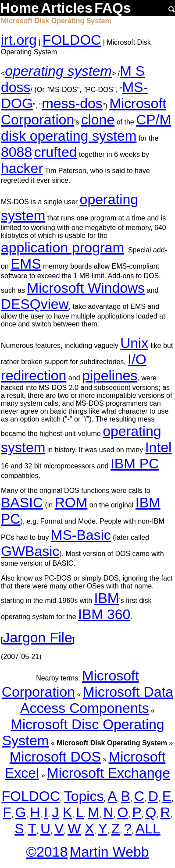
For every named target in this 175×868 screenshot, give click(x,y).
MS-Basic (81, 535)
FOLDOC (72, 40)
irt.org (19, 40)
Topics (84, 796)
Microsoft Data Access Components (97, 700)
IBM (107, 598)
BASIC (22, 503)
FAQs (113, 8)
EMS (26, 264)
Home (20, 8)
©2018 (47, 852)
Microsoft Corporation (70, 684)
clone (98, 120)
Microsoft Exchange (109, 773)
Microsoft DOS (55, 757)
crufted (56, 152)
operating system (58, 71)
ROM (71, 503)
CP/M (154, 120)
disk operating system (69, 136)
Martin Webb (109, 852)
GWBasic (30, 551)
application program (62, 248)
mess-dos (72, 103)
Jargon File (37, 638)
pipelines (110, 376)
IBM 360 (104, 614)
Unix (134, 343)
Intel (158, 447)
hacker (22, 168)
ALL (148, 829)
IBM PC (135, 464)
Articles (66, 8)
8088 (16, 152)
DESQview (35, 304)
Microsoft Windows (86, 288)
